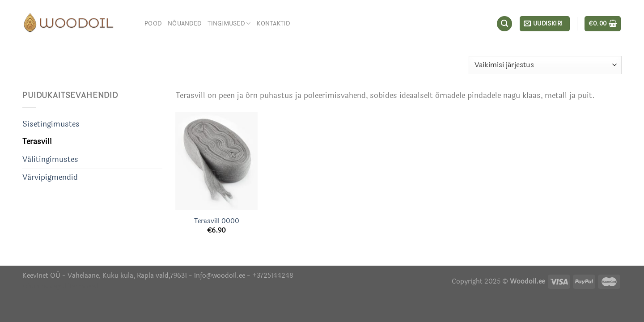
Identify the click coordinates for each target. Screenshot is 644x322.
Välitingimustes (50, 160)
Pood (153, 23)
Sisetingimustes (51, 124)
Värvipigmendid (50, 178)
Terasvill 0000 (217, 221)
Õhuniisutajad (44, 286)
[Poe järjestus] (545, 65)
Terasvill (37, 142)
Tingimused (229, 23)
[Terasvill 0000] (216, 161)
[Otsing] (504, 24)
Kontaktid (273, 23)
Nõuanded (184, 23)
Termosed (83, 286)
